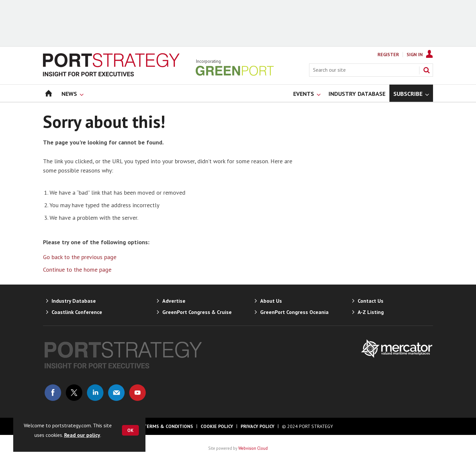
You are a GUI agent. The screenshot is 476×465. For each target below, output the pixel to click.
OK (130, 430)
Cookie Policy (217, 426)
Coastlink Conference (77, 312)
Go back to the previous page (80, 257)
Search (426, 70)
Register (388, 55)
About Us (271, 301)
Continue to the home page (77, 270)
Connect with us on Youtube (138, 393)
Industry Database (74, 301)
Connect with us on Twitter (74, 393)
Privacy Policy (258, 426)
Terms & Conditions (168, 426)
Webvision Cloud (253, 448)
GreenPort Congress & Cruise (197, 312)
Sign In (415, 55)
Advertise (174, 301)
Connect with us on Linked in (95, 393)
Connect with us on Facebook (53, 393)
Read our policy (82, 435)
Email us (116, 393)
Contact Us (371, 301)
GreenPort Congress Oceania (294, 312)
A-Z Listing (371, 312)
